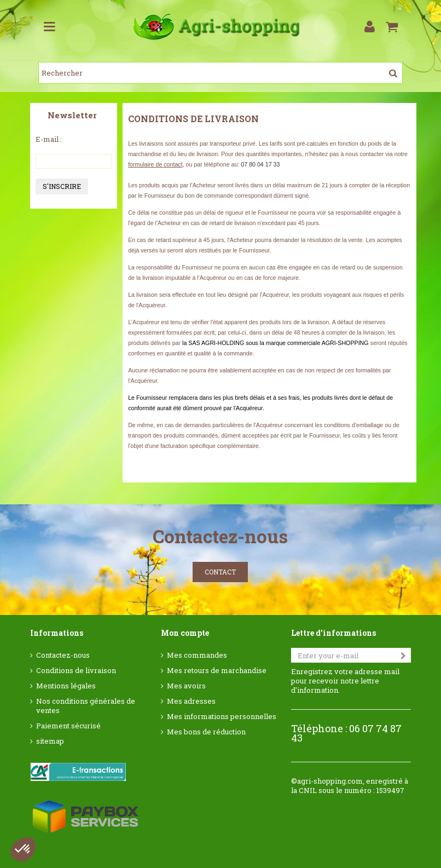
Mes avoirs (186, 686)
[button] (23, 849)
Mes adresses (191, 701)
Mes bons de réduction (206, 732)
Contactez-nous (63, 655)
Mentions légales (66, 686)
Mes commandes (197, 655)
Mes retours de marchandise (217, 671)
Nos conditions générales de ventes (86, 706)
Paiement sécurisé (68, 726)
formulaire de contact (155, 164)
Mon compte (185, 633)
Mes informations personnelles (222, 717)
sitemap (50, 741)
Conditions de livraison (76, 671)
